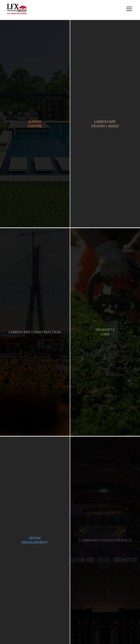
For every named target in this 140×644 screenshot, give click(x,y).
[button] (128, 9)
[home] (17, 9)
